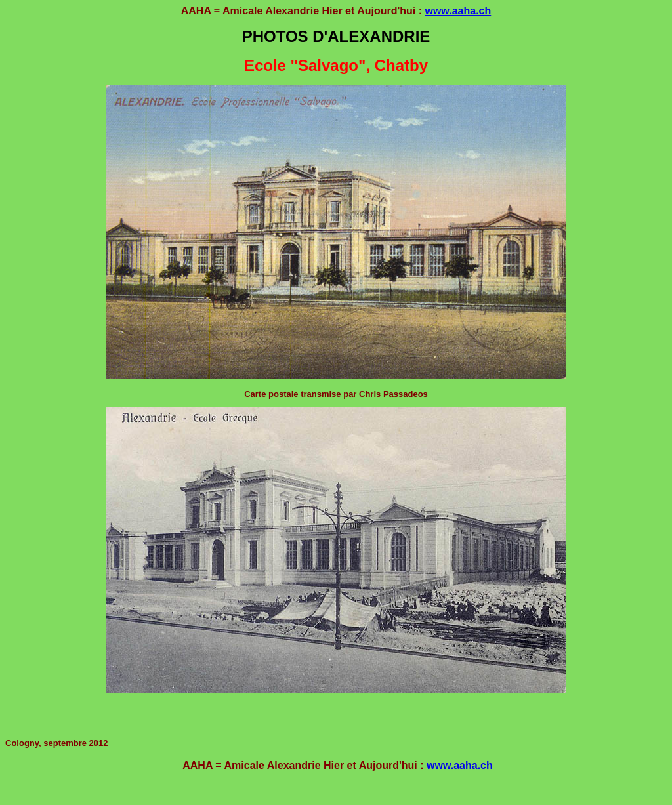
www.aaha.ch (458, 11)
